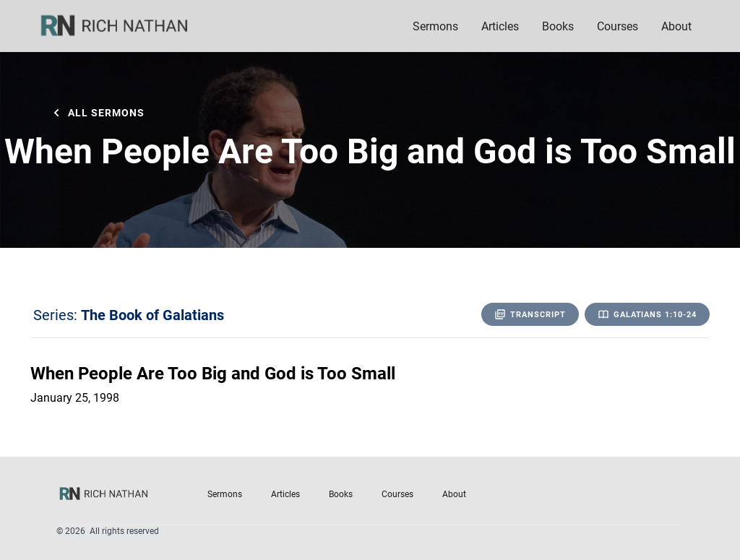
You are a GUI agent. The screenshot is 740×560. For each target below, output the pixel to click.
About (454, 494)
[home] (124, 26)
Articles (500, 26)
